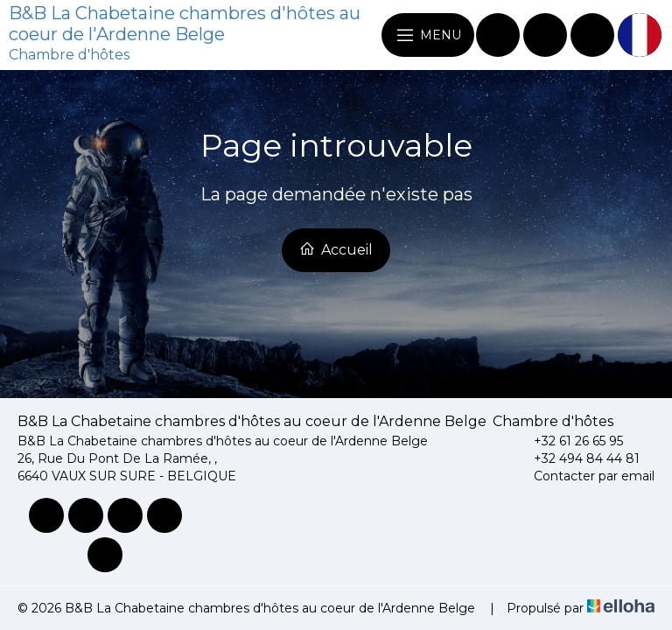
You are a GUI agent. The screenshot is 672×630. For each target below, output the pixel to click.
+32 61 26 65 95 (568, 441)
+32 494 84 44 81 (577, 458)
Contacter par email (584, 476)
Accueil (336, 249)
